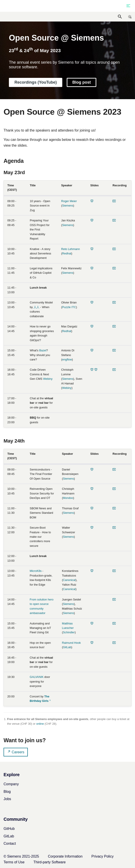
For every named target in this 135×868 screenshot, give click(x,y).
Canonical (69, 580)
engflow (67, 359)
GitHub (9, 829)
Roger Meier (69, 201)
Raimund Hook (72, 643)
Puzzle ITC (69, 307)
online (40, 724)
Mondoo (68, 498)
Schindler (69, 632)
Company (11, 784)
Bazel (43, 350)
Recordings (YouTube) (36, 82)
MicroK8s (36, 571)
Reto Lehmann (71, 249)
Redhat (67, 253)
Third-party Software (49, 862)
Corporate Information (65, 856)
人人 (36, 307)
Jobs (7, 799)
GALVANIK (37, 677)
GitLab (67, 647)
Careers (16, 752)
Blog (7, 792)
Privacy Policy (103, 856)
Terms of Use (14, 862)
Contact (10, 843)
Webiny (48, 379)
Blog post (82, 82)
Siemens (68, 206)
